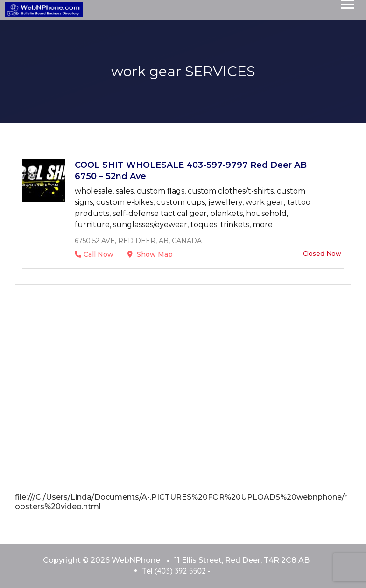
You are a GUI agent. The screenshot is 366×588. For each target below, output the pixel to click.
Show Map (150, 254)
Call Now (94, 254)
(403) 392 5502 (180, 571)
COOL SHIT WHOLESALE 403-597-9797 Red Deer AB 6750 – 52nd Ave (191, 171)
